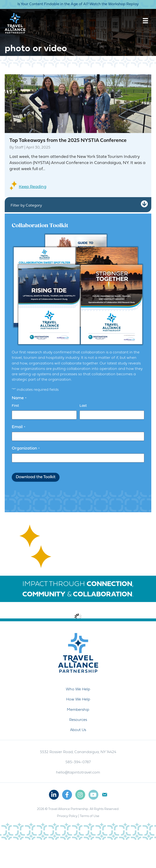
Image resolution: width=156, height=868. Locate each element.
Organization (26, 449)
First (15, 406)
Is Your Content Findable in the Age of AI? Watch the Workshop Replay (78, 4)
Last (83, 406)
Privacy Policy (67, 844)
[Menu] (145, 21)
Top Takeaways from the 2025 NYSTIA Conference (68, 141)
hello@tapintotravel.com (78, 801)
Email (18, 427)
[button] (144, 204)
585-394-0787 (78, 790)
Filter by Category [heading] (26, 206)
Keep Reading (33, 187)
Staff (19, 148)
